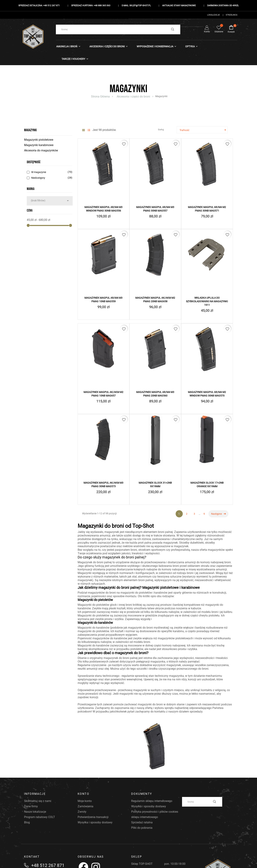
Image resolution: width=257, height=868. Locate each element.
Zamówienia (85, 806)
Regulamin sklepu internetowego (152, 801)
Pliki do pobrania (142, 828)
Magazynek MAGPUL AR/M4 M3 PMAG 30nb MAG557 (155, 209)
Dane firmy (31, 806)
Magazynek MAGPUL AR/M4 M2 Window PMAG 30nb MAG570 (207, 394)
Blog (27, 822)
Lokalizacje (213, 15)
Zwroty (82, 812)
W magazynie (51, 172)
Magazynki (30, 130)
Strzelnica (232, 15)
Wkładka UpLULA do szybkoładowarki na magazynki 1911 (207, 301)
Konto (207, 29)
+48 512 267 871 (51, 6)
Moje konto (85, 801)
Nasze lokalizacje (35, 812)
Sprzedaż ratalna (142, 822)
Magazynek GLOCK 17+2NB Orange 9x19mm (207, 485)
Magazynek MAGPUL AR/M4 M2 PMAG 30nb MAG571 (207, 209)
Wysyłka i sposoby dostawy (95, 822)
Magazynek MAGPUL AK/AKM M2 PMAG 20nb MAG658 (155, 300)
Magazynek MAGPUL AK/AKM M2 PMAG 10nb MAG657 (103, 394)
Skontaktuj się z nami (38, 801)
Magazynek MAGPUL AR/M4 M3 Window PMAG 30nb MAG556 (103, 209)
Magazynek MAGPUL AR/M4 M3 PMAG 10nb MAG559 (103, 300)
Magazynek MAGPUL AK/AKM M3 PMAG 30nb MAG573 (103, 485)
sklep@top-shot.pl (140, 6)
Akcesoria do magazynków (41, 150)
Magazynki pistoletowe (39, 140)
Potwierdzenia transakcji (93, 817)
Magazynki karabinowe (39, 145)
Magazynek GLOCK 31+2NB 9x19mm (155, 485)
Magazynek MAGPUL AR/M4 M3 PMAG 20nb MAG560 (155, 394)
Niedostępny (51, 178)
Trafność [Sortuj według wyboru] (203, 130)
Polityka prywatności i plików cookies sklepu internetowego (155, 814)
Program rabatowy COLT (40, 817)
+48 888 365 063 (102, 6)
